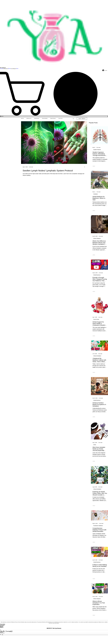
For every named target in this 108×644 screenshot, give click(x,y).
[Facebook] (54, 636)
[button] (4, 69)
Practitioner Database (98, 526)
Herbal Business (97, 275)
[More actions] (85, 167)
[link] (54, 94)
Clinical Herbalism (97, 356)
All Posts (22, 118)
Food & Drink (96, 319)
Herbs (95, 445)
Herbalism (96, 194)
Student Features (97, 150)
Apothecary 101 (29, 118)
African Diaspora (97, 238)
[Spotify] (54, 639)
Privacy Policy (3, 624)
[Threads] (54, 641)
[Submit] (54, 632)
